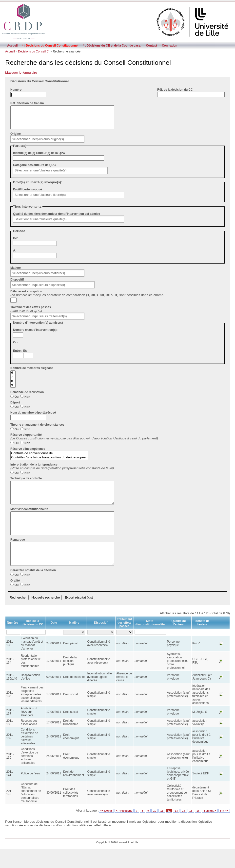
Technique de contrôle (26, 483)
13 (176, 828)
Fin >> (224, 828)
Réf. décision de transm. (28, 103)
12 (169, 828)
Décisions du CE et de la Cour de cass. (112, 46)
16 (198, 828)
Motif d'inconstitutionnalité (29, 518)
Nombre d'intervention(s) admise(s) (38, 327)
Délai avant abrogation (26, 296)
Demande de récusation (27, 397)
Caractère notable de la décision (33, 588)
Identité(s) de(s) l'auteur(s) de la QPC (39, 157)
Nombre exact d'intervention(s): (35, 334)
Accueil (12, 46)
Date (54, 640)
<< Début (106, 828)
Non (27, 401)
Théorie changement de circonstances (37, 429)
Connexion (170, 46)
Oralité (15, 598)
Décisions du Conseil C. (34, 51)
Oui (17, 401)
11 (162, 828)
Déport (15, 407)
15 (191, 828)
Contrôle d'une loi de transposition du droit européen (49, 462)
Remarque (18, 553)
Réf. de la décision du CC (175, 90)
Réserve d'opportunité (26, 439)
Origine (16, 138)
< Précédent (124, 828)
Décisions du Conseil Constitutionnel (50, 46)
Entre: (17, 355)
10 (155, 828)
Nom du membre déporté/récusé (33, 417)
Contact (152, 46)
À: (15, 255)
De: (15, 243)
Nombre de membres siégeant (31, 372)
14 (183, 828)
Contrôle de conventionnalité (49, 458)
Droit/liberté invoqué (28, 194)
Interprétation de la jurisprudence (34, 469)
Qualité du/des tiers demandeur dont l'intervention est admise (57, 218)
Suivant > (210, 828)
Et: (25, 355)
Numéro (16, 90)
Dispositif (17, 284)
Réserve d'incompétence (28, 453)
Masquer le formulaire (21, 73)
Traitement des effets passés (31, 312)
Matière (16, 272)
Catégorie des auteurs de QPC (34, 169)
